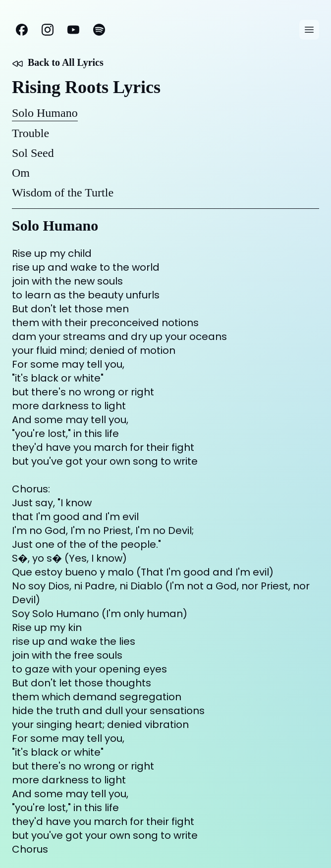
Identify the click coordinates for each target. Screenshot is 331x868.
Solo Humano (45, 113)
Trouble (30, 133)
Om (21, 173)
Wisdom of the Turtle (63, 193)
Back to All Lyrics (58, 63)
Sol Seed (33, 153)
